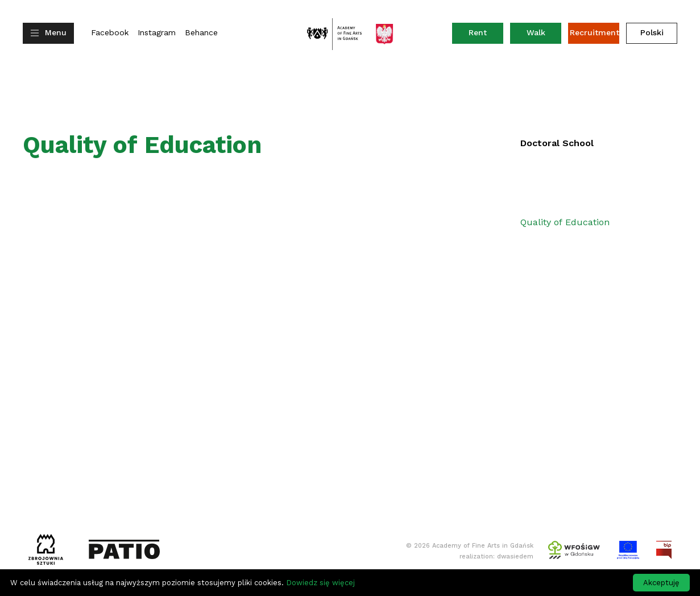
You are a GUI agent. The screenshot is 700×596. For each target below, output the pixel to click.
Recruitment (595, 32)
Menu (56, 32)
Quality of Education (565, 222)
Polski (652, 32)
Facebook (110, 33)
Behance (201, 33)
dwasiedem (515, 556)
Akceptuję (661, 583)
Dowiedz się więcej (320, 583)
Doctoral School (557, 143)
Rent (486, 35)
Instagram (157, 33)
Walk (536, 32)
